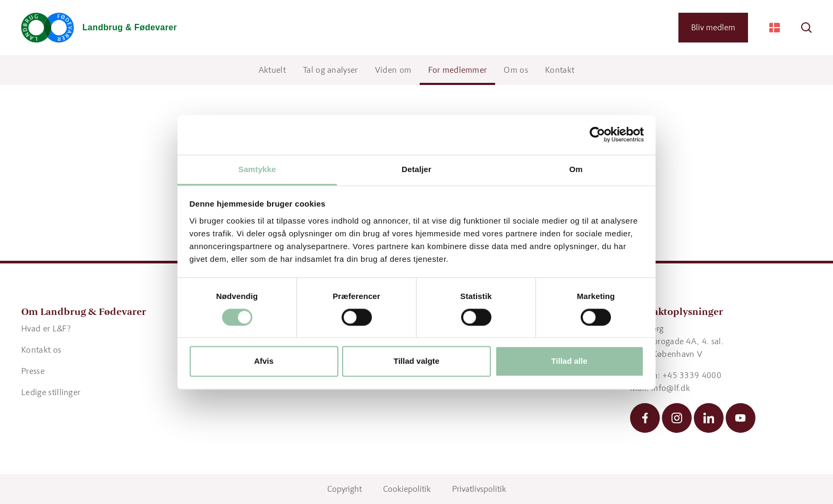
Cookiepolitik (407, 489)
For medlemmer (457, 70)
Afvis (264, 361)
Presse (33, 371)
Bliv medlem (713, 27)
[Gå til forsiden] (99, 28)
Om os (516, 70)
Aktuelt (272, 70)
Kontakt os (41, 350)
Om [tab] (576, 169)
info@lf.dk (671, 388)
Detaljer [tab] (416, 169)
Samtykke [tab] (257, 169)
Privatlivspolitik (479, 489)
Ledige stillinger (51, 392)
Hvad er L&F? (46, 328)
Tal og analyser (330, 70)
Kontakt (560, 70)
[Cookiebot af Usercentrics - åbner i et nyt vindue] (597, 134)
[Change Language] (775, 28)
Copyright (345, 489)
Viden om (393, 70)
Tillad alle (569, 361)
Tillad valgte (416, 361)
